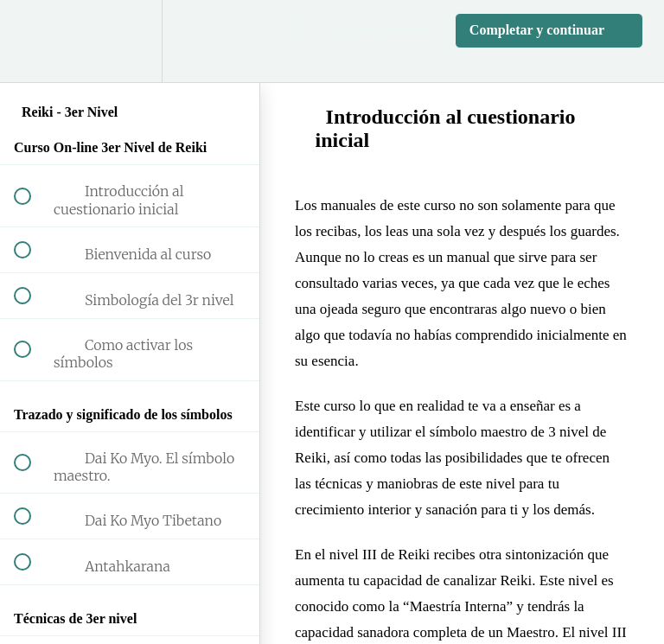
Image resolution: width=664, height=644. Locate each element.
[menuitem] (130, 41)
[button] (32, 41)
